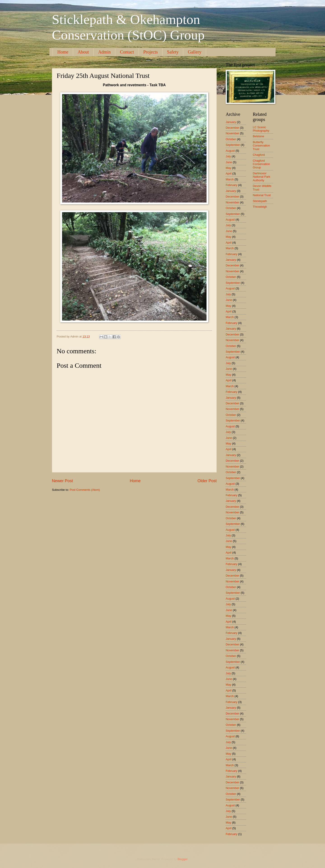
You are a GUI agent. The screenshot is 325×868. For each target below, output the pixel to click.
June (229, 162)
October (231, 139)
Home (63, 52)
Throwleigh (260, 207)
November (232, 133)
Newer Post (62, 481)
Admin (104, 52)
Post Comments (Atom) (85, 490)
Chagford (259, 155)
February (232, 185)
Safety (173, 52)
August (230, 151)
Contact (127, 52)
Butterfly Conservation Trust (261, 146)
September (233, 145)
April (229, 173)
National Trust (262, 195)
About (83, 52)
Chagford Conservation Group (261, 164)
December (232, 128)
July (228, 156)
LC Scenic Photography (261, 129)
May (228, 168)
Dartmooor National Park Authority (261, 177)
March (230, 179)
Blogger (183, 859)
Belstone (258, 136)
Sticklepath (260, 201)
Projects (151, 52)
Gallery (195, 52)
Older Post (207, 481)
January (231, 122)
